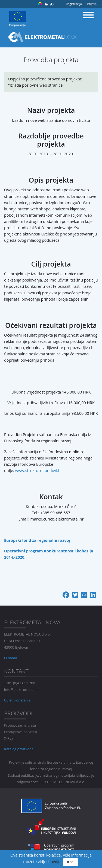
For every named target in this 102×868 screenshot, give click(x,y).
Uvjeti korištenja (17, 700)
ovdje (55, 862)
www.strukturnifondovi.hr (39, 471)
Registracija (74, 4)
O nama (11, 658)
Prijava (92, 4)
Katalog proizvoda (19, 749)
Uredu (71, 862)
